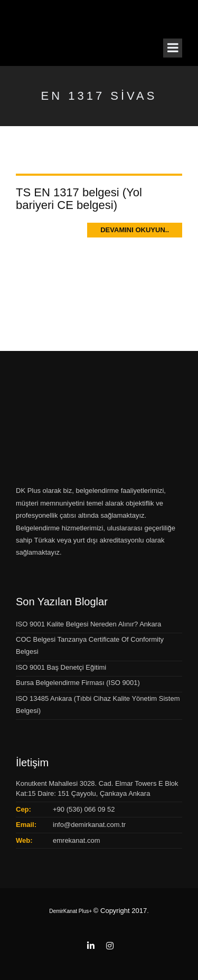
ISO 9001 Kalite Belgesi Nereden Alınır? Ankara (88, 624)
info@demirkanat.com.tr (89, 825)
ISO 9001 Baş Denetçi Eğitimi (61, 667)
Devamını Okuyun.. (135, 230)
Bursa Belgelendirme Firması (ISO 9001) (78, 683)
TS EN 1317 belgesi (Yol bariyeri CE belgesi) (79, 199)
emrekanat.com (77, 840)
